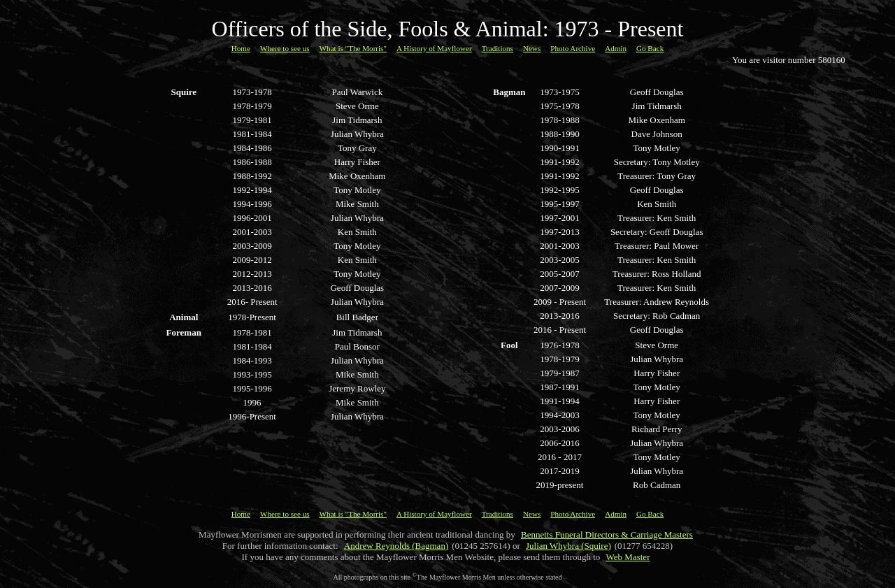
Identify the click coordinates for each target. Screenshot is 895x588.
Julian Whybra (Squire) (568, 546)
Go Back (650, 48)
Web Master (628, 557)
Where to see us (285, 48)
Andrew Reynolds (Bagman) (396, 546)
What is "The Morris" (353, 48)
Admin (616, 48)
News (532, 48)
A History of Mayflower (434, 48)
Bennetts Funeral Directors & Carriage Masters (607, 535)
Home (241, 48)
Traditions (497, 48)
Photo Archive (573, 48)
